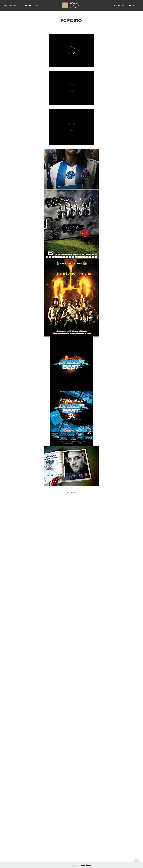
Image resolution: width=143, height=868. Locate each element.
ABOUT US (8, 5)
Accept (83, 865)
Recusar (89, 865)
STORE (30, 5)
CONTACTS (23, 5)
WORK (15, 5)
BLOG (36, 5)
